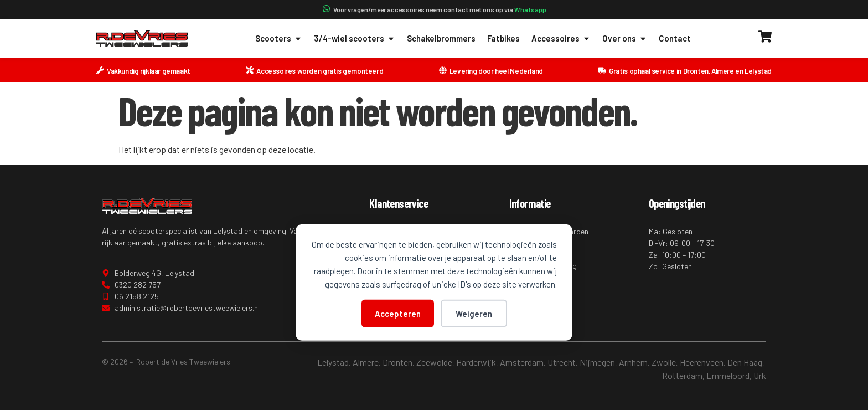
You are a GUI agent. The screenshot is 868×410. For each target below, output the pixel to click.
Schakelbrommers (441, 38)
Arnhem (633, 362)
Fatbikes (503, 38)
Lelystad (333, 362)
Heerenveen (702, 362)
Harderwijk (476, 362)
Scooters (279, 39)
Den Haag (745, 362)
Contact (675, 38)
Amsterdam (522, 362)
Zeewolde (434, 362)
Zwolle (664, 362)
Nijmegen (597, 362)
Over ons (625, 39)
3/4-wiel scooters (355, 39)
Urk (760, 375)
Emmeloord (728, 375)
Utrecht (562, 362)
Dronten (397, 362)
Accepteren (398, 313)
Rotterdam (682, 375)
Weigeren (474, 313)
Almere (366, 362)
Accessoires (561, 39)
